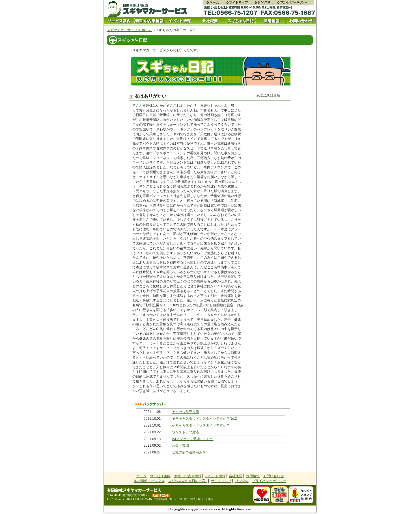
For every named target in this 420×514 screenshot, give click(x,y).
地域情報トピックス (149, 481)
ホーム (141, 476)
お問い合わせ (301, 21)
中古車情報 (149, 21)
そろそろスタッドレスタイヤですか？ (201, 425)
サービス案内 (119, 21)
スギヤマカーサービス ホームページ (214, 2)
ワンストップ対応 (186, 432)
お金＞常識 (180, 446)
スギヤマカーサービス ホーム (129, 30)
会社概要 (210, 21)
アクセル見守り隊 (186, 412)
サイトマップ (240, 2)
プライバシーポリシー (295, 2)
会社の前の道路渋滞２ (189, 452)
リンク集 (265, 2)
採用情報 (271, 21)
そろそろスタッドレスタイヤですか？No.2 (204, 419)
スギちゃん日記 (240, 21)
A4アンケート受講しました (193, 439)
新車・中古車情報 (188, 476)
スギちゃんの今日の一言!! (188, 481)
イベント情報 (180, 21)
